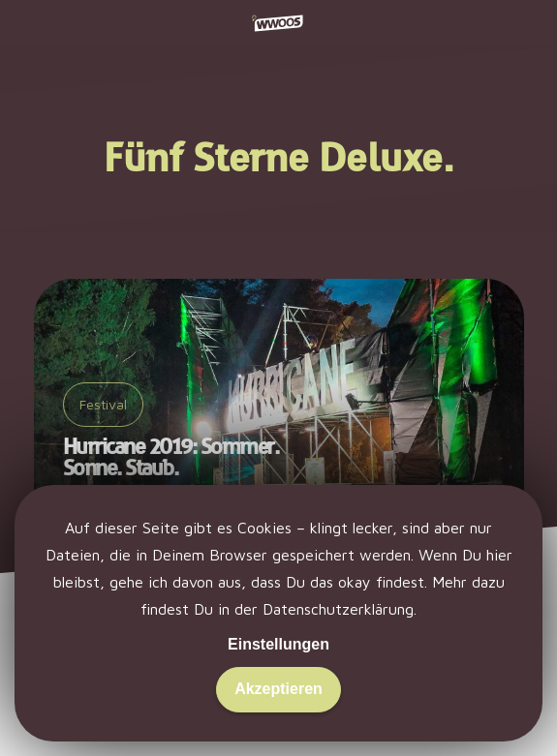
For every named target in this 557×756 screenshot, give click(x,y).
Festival (103, 404)
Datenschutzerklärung (338, 609)
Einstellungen (278, 644)
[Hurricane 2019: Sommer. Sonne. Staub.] (279, 404)
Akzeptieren (278, 689)
